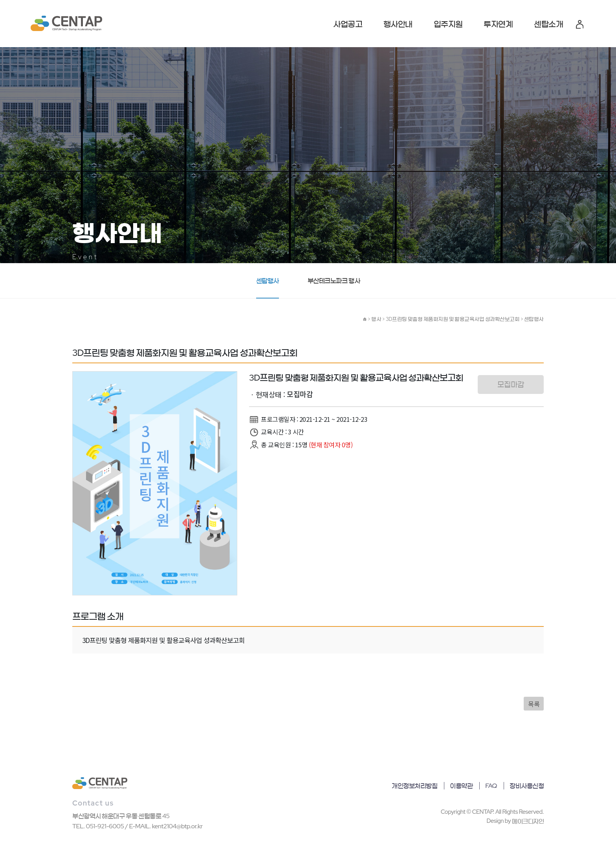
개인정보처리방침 (414, 786)
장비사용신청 (527, 786)
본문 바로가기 (0, 0)
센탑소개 (548, 24)
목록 (534, 704)
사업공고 (348, 24)
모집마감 (511, 384)
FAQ (491, 786)
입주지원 (448, 24)
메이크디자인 (528, 821)
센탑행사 (268, 281)
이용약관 (461, 786)
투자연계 (498, 24)
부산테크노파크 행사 (334, 281)
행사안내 (398, 24)
